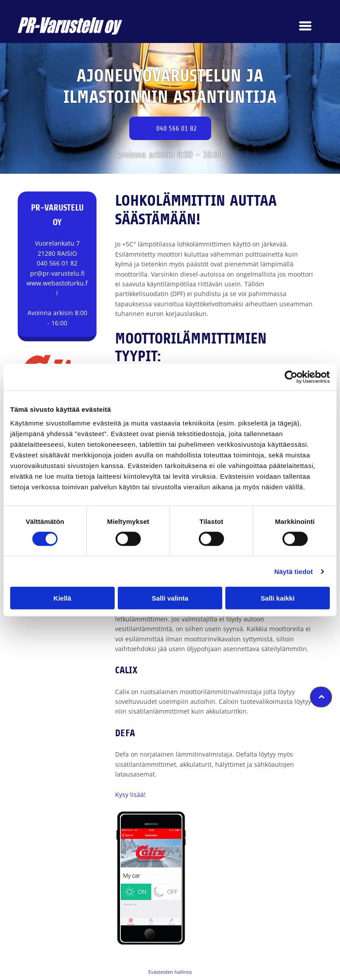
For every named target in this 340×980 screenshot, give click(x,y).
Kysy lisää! (130, 795)
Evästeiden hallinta (170, 972)
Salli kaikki (278, 598)
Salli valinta (170, 598)
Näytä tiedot (294, 572)
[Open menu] (305, 26)
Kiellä (62, 598)
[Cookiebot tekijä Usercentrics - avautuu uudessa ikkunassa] (291, 377)
